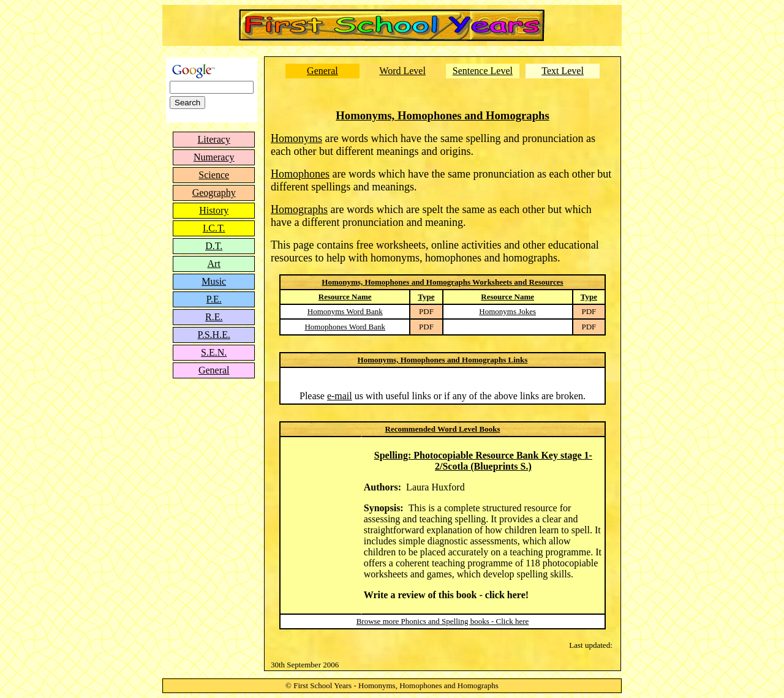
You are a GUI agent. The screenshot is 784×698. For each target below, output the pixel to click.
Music (214, 281)
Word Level (402, 71)
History (214, 210)
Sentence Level (483, 71)
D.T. (214, 246)
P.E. (214, 299)
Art (214, 264)
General (214, 370)
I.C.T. (214, 228)
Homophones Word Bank (345, 327)
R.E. (214, 317)
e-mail (340, 396)
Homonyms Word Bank (345, 311)
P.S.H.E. (214, 335)
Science (214, 175)
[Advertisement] (212, 465)
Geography (214, 193)
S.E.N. (214, 352)
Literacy (214, 139)
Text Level (563, 71)
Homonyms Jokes (507, 311)
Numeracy (214, 157)
